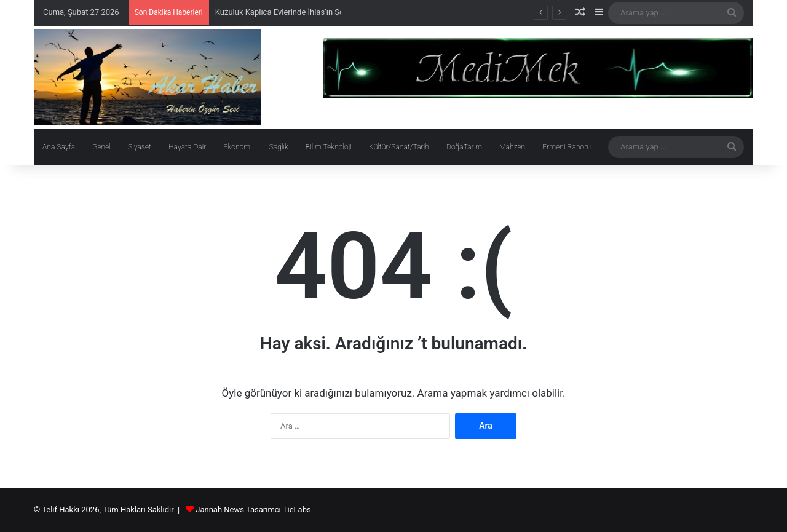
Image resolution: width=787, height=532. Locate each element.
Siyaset (140, 147)
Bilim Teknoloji (329, 147)
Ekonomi (237, 147)
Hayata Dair (187, 147)
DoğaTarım (464, 147)
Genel (101, 147)
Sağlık (279, 147)
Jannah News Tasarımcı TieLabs (253, 510)
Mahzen (512, 147)
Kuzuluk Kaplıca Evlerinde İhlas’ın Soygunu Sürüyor (305, 12)
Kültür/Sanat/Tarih (399, 147)
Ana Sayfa (59, 147)
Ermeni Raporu (567, 147)
